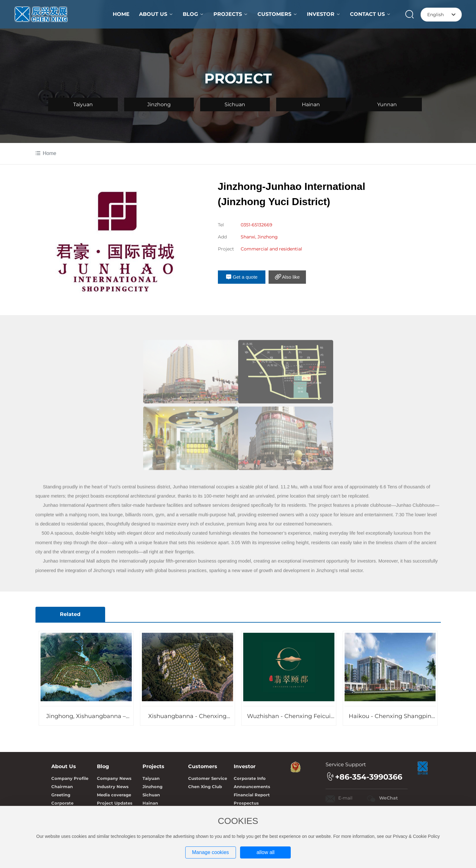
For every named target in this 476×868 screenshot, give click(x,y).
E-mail (345, 798)
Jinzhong (159, 104)
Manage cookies (210, 852)
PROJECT (238, 78)
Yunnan (387, 104)
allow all (266, 852)
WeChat (388, 798)
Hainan (311, 104)
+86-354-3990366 (369, 777)
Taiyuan (83, 104)
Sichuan (235, 104)
